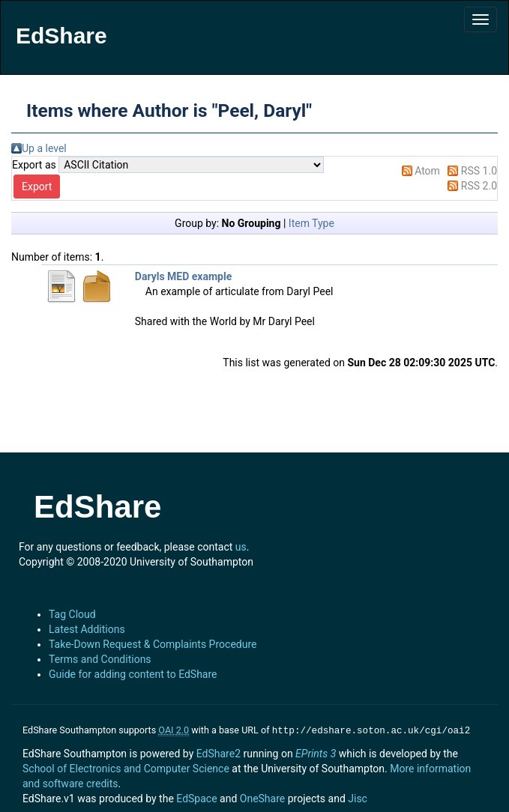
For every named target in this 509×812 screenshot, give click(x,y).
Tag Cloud (72, 614)
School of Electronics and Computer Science (126, 767)
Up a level (44, 148)
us (241, 547)
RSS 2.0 (479, 186)
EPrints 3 (316, 752)
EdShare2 (219, 752)
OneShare (262, 797)
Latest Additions (87, 629)
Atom (427, 171)
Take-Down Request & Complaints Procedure (153, 644)
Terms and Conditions (100, 659)
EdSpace (196, 797)
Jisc (358, 797)
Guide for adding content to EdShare (133, 674)
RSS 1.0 (479, 171)
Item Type (311, 223)
